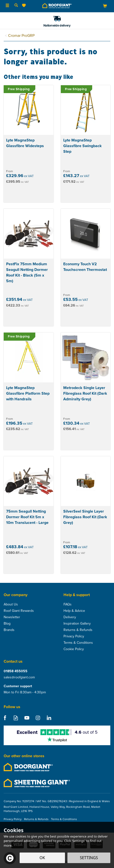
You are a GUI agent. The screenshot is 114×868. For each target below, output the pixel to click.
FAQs (68, 604)
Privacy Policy (74, 636)
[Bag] (105, 6)
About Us (11, 604)
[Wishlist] (25, 6)
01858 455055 (16, 671)
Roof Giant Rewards (19, 611)
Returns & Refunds (78, 630)
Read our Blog (16, 718)
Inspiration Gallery (77, 624)
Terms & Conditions (78, 643)
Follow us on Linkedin (49, 718)
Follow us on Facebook (5, 718)
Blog (7, 624)
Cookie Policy (74, 649)
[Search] (16, 6)
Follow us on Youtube (27, 718)
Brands (9, 630)
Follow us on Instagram (38, 718)
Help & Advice (74, 611)
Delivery (70, 617)
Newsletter (12, 617)
